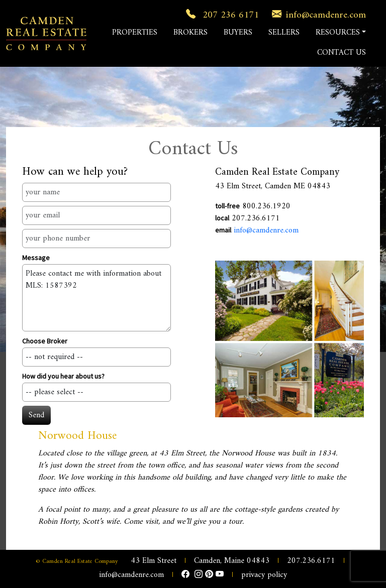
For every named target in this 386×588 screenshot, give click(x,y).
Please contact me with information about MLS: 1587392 (96, 298)
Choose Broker (45, 341)
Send (36, 415)
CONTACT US (342, 53)
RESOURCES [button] (338, 33)
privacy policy (264, 575)
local (222, 218)
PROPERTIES (135, 33)
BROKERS (190, 33)
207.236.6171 (311, 561)
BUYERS (238, 33)
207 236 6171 (220, 15)
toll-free (227, 206)
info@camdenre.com (317, 15)
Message (36, 258)
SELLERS (284, 33)
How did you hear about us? (63, 376)
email (223, 230)
